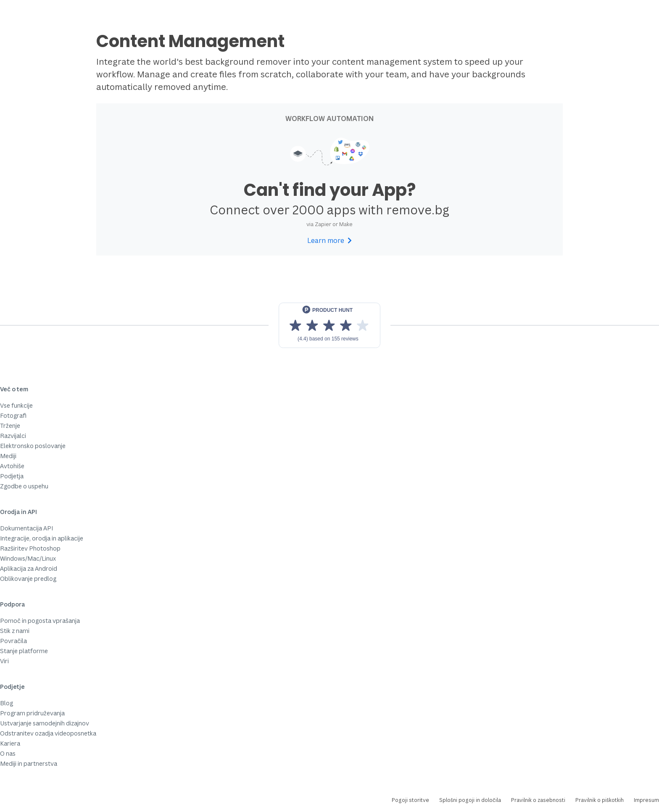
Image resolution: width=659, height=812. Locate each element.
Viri (4, 661)
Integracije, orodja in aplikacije (42, 538)
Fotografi (13, 415)
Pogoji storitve (410, 800)
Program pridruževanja (32, 713)
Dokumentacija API (26, 528)
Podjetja (12, 476)
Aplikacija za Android (29, 568)
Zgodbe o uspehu (24, 486)
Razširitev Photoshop (30, 548)
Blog (7, 703)
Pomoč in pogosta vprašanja (40, 621)
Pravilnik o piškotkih (600, 800)
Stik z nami (15, 631)
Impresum (646, 800)
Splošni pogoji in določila (470, 800)
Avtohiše (12, 466)
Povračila (13, 641)
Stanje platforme (24, 651)
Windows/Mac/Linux (28, 558)
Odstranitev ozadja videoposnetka (48, 733)
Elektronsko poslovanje (33, 446)
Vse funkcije (16, 405)
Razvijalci (13, 436)
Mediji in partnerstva (29, 763)
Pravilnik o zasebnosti (538, 800)
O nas (8, 753)
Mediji (8, 456)
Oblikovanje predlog (28, 579)
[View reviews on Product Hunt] (329, 325)
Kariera (10, 743)
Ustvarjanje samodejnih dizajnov (45, 723)
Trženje (10, 426)
